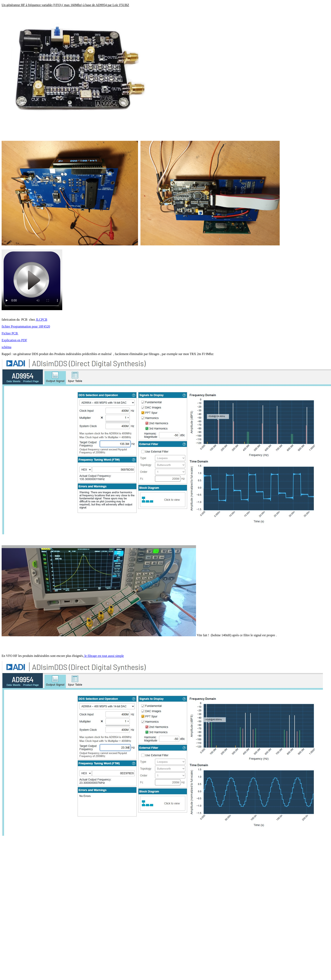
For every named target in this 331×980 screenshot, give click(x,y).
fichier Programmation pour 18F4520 (26, 326)
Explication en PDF (14, 340)
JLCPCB (42, 320)
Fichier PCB (10, 333)
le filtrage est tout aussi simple (104, 656)
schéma (6, 347)
